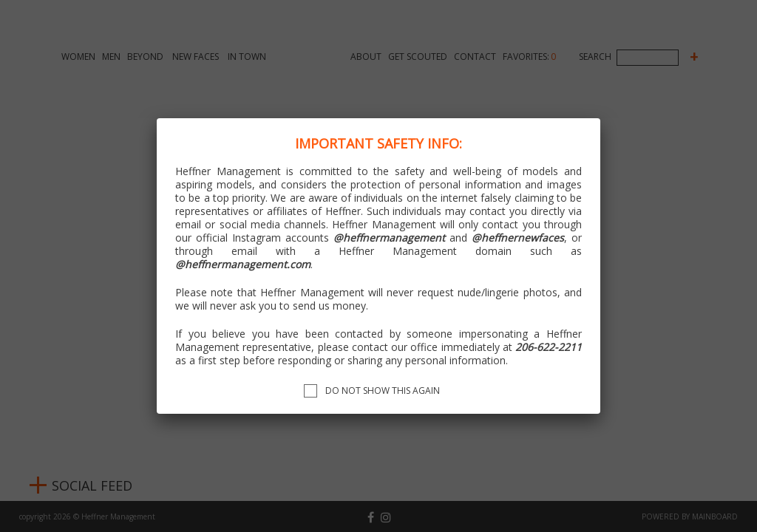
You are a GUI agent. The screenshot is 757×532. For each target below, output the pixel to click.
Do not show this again (383, 391)
